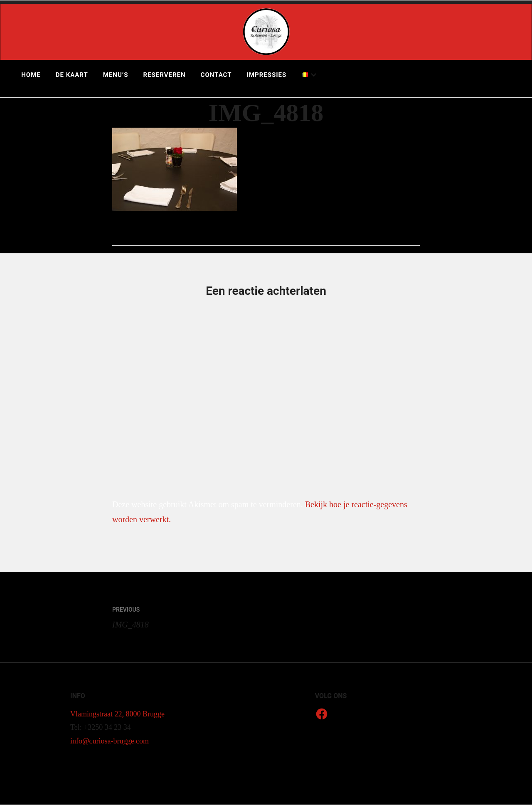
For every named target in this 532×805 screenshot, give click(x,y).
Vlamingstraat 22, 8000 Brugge (117, 714)
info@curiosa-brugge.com (110, 741)
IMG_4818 (189, 616)
